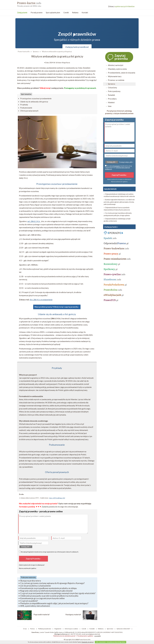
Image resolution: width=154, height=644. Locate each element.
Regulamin (31, 552)
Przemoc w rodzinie (116, 80)
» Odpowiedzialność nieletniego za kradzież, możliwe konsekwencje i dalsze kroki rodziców (119, 195)
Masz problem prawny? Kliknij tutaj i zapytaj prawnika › (57, 307)
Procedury (112, 99)
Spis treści (110, 629)
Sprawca (111, 84)
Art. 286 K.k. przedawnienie (41, 300)
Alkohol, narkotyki (116, 65)
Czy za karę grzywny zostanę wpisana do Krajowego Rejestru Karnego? (52, 583)
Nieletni (111, 102)
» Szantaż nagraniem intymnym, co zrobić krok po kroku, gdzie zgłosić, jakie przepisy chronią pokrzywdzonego (119, 202)
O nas (25, 629)
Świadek (111, 95)
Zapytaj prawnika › (119, 57)
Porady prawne (37, 13)
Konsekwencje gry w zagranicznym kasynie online (42, 598)
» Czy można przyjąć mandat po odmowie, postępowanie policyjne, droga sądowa (118, 214)
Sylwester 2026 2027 (123, 629)
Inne (110, 106)
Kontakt (85, 13)
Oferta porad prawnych (29, 111)
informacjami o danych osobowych (68, 552)
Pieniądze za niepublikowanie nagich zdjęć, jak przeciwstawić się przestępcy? (54, 603)
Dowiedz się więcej (88, 642)
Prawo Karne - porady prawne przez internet (35, 4)
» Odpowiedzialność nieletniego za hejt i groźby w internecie (117, 220)
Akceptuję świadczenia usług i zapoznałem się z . (49, 552)
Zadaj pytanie (22, 13)
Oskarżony (112, 87)
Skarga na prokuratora (30, 581)
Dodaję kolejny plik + (126, 162)
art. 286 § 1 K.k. (34, 221)
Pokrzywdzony (114, 91)
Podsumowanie (26, 108)
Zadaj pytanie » (111, 227)
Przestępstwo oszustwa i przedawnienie (36, 99)
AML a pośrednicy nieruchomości (35, 606)
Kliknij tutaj (45, 88)
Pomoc (32, 629)
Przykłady (24, 105)
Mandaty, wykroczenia (117, 69)
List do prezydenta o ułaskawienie (35, 586)
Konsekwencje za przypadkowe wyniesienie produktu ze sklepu (48, 588)
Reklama (75, 13)
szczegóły (98, 636)
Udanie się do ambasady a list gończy (34, 102)
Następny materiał (73, 614)
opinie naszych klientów (121, 6)
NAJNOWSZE (110, 189)
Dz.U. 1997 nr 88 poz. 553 (57, 498)
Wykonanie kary (115, 76)
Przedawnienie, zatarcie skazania (122, 73)
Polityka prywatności (45, 629)
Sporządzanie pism (53, 13)
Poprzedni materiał (42, 614)
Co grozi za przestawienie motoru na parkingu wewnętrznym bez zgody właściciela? (58, 593)
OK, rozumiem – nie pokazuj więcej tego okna (111, 642)
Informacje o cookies (71, 629)
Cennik (66, 13)
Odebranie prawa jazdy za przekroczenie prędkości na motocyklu (49, 596)
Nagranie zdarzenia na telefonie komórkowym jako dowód (46, 591)
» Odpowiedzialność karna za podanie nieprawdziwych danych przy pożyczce (117, 209)
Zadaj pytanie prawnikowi (77, 47)
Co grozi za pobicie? (29, 601)
